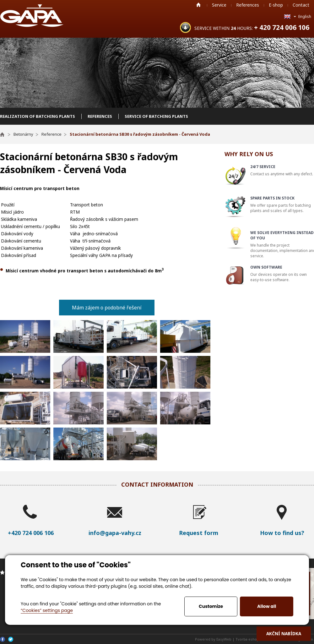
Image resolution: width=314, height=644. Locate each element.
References (248, 5)
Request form (199, 533)
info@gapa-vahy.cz (115, 533)
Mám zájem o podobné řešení (107, 308)
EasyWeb (224, 639)
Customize (211, 606)
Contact (301, 5)
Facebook (3, 639)
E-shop (276, 5)
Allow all (267, 606)
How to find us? (282, 533)
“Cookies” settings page (47, 610)
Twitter (11, 639)
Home (198, 5)
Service (219, 5)
